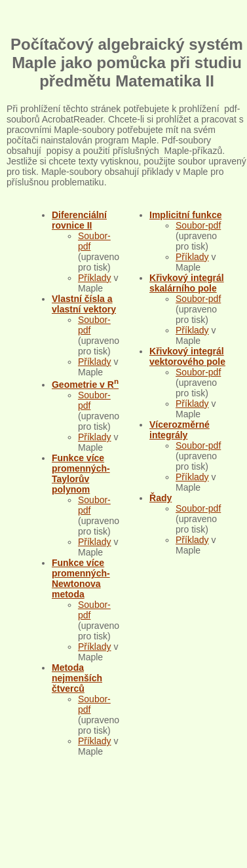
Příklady (95, 278)
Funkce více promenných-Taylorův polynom (81, 474)
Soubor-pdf (198, 225)
